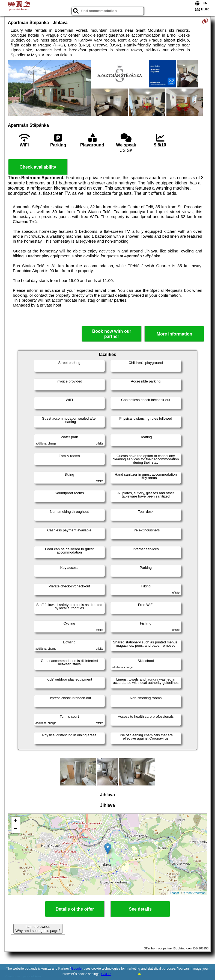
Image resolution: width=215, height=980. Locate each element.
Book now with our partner (112, 334)
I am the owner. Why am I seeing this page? (38, 929)
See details (140, 909)
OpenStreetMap (195, 893)
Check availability (38, 167)
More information (174, 334)
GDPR (106, 974)
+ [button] (16, 821)
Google (76, 969)
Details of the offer (75, 909)
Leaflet (174, 893)
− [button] (16, 829)
